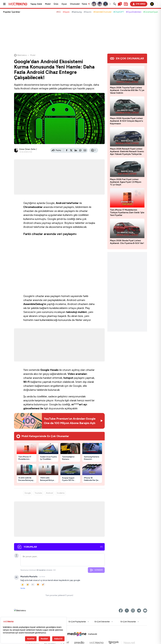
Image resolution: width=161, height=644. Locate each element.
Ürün (56, 4)
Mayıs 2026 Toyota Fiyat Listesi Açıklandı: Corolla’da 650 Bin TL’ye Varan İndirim (127, 90)
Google (28, 493)
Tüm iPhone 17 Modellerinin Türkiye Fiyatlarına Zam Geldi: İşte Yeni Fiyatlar (127, 212)
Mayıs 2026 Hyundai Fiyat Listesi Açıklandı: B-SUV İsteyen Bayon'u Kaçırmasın (126, 121)
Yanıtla (23, 588)
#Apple (66, 12)
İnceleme (61, 493)
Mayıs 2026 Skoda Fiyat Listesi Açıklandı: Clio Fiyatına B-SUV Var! (127, 242)
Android (49, 493)
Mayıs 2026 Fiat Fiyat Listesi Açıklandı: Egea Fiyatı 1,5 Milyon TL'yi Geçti (126, 182)
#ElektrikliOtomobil (102, 12)
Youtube (38, 493)
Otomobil (75, 4)
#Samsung (77, 12)
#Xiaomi (88, 12)
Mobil (48, 4)
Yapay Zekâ (36, 4)
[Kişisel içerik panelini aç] (126, 4)
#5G (59, 12)
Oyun (64, 4)
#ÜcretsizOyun (151, 12)
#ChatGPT (119, 12)
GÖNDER (96, 570)
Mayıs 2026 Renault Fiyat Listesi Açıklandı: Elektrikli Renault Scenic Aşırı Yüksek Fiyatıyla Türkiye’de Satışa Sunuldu (127, 151)
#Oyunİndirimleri (134, 12)
